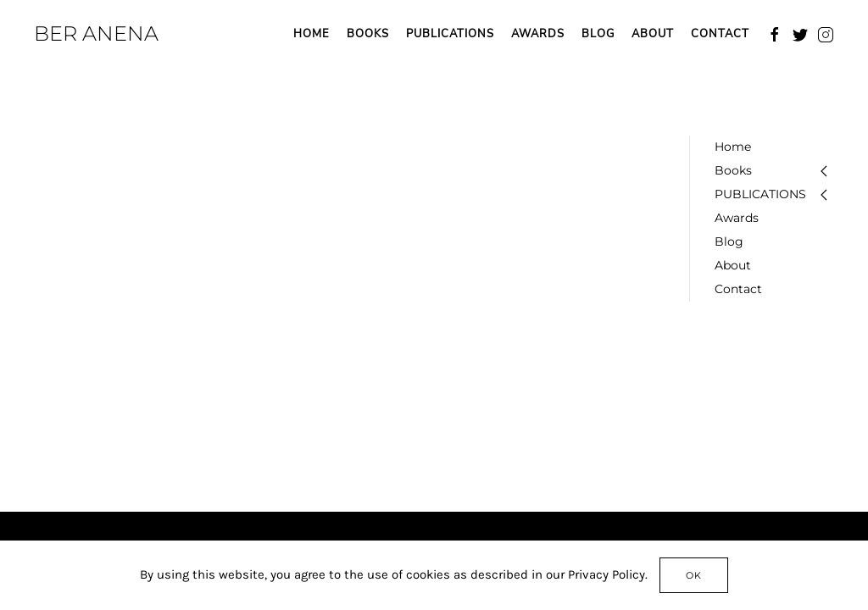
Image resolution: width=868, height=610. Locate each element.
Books (368, 34)
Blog (598, 34)
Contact (720, 34)
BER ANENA (96, 33)
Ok (694, 575)
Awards (538, 34)
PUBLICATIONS (450, 34)
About (653, 34)
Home (312, 34)
